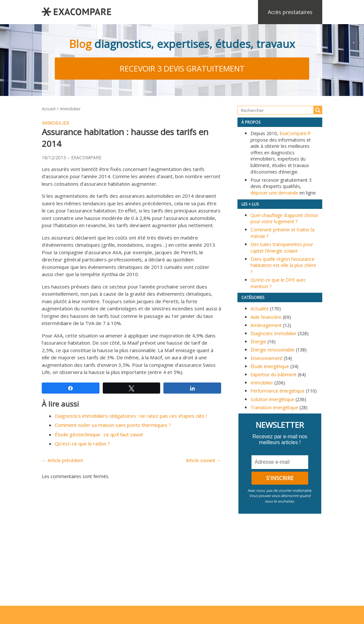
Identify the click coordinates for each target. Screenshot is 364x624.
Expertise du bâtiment (273, 374)
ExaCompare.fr (295, 133)
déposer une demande (274, 193)
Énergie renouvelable (273, 350)
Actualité (260, 309)
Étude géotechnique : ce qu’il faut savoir (99, 434)
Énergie (258, 342)
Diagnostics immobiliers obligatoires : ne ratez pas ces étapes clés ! (131, 416)
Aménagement (266, 325)
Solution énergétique (272, 399)
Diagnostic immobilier (273, 333)
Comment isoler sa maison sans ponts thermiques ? (113, 425)
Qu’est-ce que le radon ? (82, 444)
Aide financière (266, 317)
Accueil (49, 109)
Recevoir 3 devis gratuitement (182, 68)
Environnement (266, 358)
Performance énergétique (278, 391)
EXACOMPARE (86, 157)
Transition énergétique (274, 407)
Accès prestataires (290, 12)
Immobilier (70, 109)
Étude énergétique (270, 366)
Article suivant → (204, 460)
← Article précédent (62, 460)
